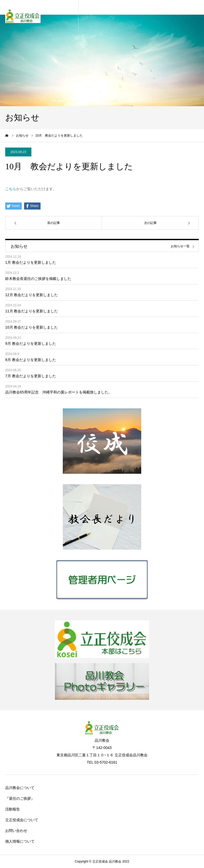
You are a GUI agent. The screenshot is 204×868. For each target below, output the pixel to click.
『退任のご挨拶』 (20, 798)
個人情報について (20, 841)
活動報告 (13, 809)
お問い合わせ (16, 831)
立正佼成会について (22, 820)
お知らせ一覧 (180, 246)
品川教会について (20, 788)
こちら (11, 189)
